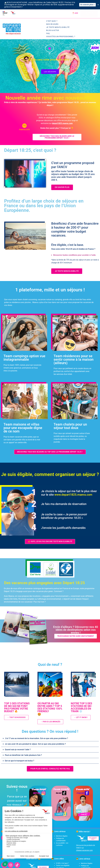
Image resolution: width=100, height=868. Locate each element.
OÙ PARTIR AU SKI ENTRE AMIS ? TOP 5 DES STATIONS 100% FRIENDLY (51, 709)
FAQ (48, 33)
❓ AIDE (75, 13)
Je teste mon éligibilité (58, 27)
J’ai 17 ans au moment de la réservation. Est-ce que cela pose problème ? (36, 738)
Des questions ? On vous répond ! (50, 731)
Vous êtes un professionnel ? (61, 36)
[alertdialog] (50, 5)
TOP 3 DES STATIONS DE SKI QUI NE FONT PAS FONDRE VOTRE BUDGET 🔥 (17, 707)
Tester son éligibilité (63, 865)
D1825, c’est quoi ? (62, 863)
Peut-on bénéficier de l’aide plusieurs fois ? (23, 755)
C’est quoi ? (52, 21)
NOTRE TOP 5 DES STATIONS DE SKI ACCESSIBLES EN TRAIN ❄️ (81, 707)
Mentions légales (62, 836)
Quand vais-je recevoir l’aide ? (18, 750)
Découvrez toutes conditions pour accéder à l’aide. (75, 255)
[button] (74, 255)
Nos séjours (52, 24)
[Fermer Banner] (98, 5)
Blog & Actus (53, 30)
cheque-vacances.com (84, 850)
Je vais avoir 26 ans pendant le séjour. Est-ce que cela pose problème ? (35, 744)
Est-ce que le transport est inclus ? (20, 761)
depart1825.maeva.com (62, 123)
